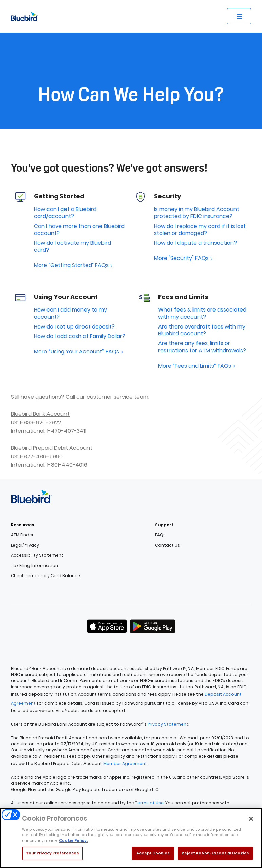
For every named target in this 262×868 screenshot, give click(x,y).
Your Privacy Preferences (53, 856)
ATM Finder (22, 535)
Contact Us (167, 545)
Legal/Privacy (25, 545)
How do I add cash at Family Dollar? (80, 336)
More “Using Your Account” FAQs (79, 352)
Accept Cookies (153, 856)
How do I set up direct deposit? (74, 327)
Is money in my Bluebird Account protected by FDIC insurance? (197, 213)
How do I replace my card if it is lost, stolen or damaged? (200, 230)
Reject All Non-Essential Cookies (215, 856)
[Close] (251, 821)
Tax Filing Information (34, 566)
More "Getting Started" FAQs (74, 265)
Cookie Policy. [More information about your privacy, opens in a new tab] (73, 843)
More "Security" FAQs (184, 258)
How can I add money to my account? (70, 314)
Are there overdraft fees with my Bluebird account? (202, 331)
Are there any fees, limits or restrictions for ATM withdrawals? (202, 347)
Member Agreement (125, 764)
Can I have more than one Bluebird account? (79, 230)
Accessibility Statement (37, 555)
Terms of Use (149, 803)
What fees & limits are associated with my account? (202, 314)
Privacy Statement (168, 724)
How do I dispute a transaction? (195, 243)
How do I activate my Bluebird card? (72, 247)
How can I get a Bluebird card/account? (65, 213)
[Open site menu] (239, 16)
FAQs (160, 535)
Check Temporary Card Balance (45, 576)
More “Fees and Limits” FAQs (197, 366)
